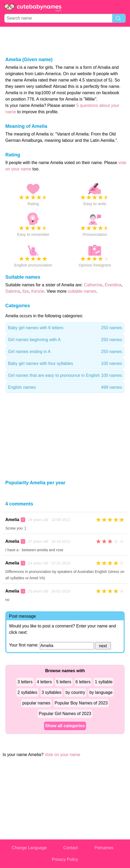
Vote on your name (62, 755)
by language (101, 692)
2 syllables (27, 692)
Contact (70, 848)
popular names (36, 703)
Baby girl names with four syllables (65, 364)
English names (65, 387)
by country (75, 692)
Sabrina (13, 291)
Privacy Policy (65, 859)
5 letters (64, 682)
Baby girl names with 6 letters (65, 328)
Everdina (113, 285)
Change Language (29, 848)
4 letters (44, 682)
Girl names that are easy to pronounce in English (65, 376)
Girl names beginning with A (65, 340)
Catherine (93, 285)
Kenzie (38, 291)
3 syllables (52, 692)
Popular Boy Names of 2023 (81, 703)
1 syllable (104, 682)
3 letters (25, 682)
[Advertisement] (65, 41)
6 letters (83, 682)
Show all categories (65, 726)
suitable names (82, 291)
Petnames (104, 848)
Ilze (26, 291)
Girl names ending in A (65, 352)
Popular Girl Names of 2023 (65, 714)
